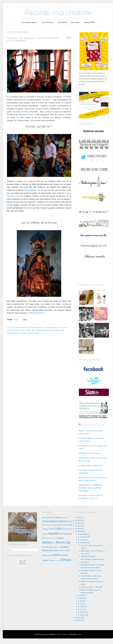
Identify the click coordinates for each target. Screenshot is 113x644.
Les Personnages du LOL (52, 328)
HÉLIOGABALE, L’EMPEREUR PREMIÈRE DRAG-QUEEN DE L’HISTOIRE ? (91, 488)
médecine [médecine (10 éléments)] (45, 547)
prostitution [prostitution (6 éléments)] (56, 547)
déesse (16, 330)
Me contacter (75, 22)
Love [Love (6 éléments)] (55, 538)
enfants (22, 330)
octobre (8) (84, 540)
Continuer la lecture (37, 313)
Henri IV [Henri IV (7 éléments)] (46, 534)
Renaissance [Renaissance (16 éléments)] (48, 550)
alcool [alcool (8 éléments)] (64, 518)
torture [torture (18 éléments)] (45, 560)
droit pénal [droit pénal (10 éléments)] (59, 525)
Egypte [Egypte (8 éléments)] (65, 525)
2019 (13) (81, 520)
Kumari (29, 330)
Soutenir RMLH (89, 22)
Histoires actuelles (22, 328)
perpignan (40, 330)
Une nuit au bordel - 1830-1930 (92, 587)
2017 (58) (81, 526)
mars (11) (83, 609)
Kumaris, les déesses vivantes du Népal (33, 38)
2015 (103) (81, 531)
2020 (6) (80, 517)
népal (34, 330)
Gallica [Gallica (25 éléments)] (59, 528)
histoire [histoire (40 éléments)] (54, 533)
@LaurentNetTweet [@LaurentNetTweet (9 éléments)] (49, 518)
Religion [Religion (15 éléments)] (65, 547)
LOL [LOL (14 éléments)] (61, 534)
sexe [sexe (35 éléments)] (56, 555)
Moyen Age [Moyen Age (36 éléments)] (63, 542)
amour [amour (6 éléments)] (67, 518)
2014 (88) (81, 618)
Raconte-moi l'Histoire (58, 13)
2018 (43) (81, 523)
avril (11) (83, 606)
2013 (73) (81, 620)
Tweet (16, 320)
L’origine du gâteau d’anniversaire (91, 465)
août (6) (83, 595)
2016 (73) (81, 529)
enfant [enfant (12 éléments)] (70, 525)
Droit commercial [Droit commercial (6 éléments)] (50, 525)
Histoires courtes (37, 328)
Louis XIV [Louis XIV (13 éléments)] (68, 534)
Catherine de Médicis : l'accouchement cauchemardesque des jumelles (92, 559)
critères (10, 330)
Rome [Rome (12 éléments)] (56, 550)
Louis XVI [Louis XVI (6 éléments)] (51, 538)
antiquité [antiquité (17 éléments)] (62, 521)
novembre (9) (85, 537)
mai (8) (83, 604)
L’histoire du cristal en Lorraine (90, 453)
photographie (49, 330)
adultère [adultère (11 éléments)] (58, 517)
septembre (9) (85, 542)
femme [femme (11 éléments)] (52, 529)
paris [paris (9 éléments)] (51, 547)
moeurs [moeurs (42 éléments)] (47, 542)
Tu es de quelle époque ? (29, 22)
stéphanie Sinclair (13, 333)
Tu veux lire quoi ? (48, 22)
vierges (23, 333)
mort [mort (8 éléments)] (54, 543)
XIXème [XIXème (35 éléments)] (66, 560)
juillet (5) (83, 598)
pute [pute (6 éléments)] (60, 547)
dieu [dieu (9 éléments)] (72, 521)
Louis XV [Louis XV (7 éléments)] (45, 538)
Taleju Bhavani (30, 190)
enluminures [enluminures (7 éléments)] (45, 529)
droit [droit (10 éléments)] (44, 525)
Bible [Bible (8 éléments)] (68, 521)
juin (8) (83, 601)
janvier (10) (84, 615)
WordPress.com (76, 634)
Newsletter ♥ (62, 22)
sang (62, 330)
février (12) (84, 612)
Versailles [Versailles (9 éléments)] (52, 560)
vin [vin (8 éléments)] (57, 560)
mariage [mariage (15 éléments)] (60, 538)
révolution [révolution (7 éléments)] (62, 551)
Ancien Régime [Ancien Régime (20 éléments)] (50, 521)
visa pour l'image (33, 333)
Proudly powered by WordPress (45, 634)
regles (58, 330)
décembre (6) (85, 534)
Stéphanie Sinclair (26, 115)
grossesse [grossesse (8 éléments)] (66, 529)
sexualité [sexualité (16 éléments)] (64, 555)
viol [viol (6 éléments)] (59, 561)
